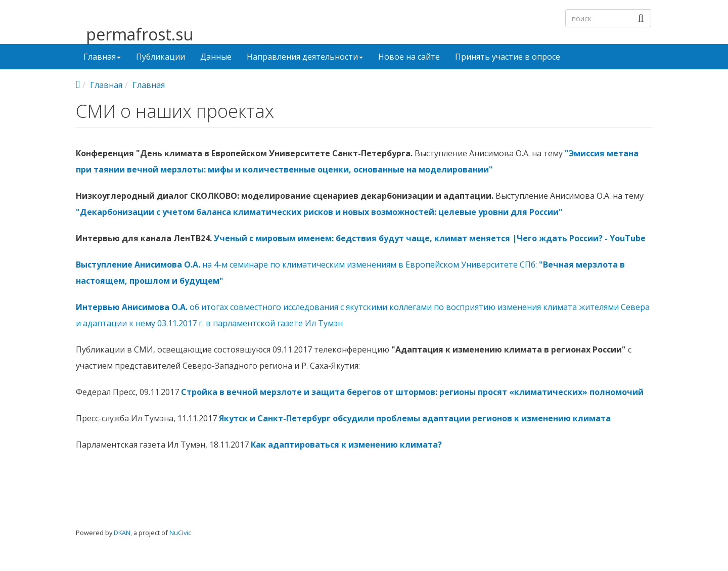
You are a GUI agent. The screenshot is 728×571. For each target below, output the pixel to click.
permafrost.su (140, 35)
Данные (216, 57)
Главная (102, 57)
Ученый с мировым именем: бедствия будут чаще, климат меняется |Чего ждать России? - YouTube (430, 238)
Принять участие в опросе (508, 57)
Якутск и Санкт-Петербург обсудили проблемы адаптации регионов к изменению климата (415, 418)
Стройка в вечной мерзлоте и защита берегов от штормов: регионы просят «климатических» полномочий (412, 392)
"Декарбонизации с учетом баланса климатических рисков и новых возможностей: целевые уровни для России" (319, 212)
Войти (635, 540)
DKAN (122, 533)
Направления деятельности (305, 57)
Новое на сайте (409, 57)
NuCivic (180, 533)
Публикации (161, 57)
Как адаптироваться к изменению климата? (346, 445)
